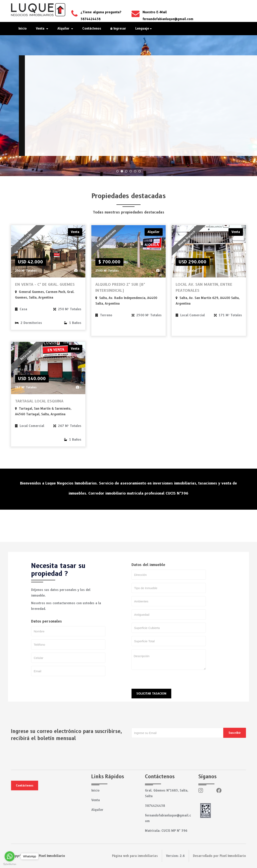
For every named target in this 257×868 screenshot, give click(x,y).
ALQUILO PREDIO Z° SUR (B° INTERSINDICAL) (120, 288)
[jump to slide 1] (117, 171)
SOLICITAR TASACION (151, 694)
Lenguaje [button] (142, 29)
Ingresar (118, 29)
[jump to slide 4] (131, 171)
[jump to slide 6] (140, 171)
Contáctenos (92, 29)
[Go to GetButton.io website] (10, 864)
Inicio (23, 29)
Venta (96, 800)
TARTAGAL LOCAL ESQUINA (39, 401)
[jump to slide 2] (122, 171)
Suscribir (235, 733)
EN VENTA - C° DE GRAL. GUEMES (45, 285)
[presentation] (162, 681)
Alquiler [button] (64, 29)
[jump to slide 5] (135, 171)
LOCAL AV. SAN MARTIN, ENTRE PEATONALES (204, 288)
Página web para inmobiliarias (135, 856)
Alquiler (97, 810)
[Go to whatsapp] (10, 856)
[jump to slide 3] (126, 171)
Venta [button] (41, 29)
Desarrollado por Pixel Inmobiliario (219, 856)
